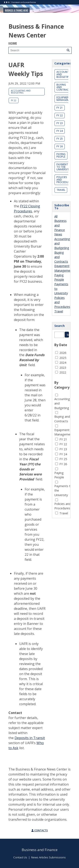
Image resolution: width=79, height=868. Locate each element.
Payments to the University (63, 167)
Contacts (40, 830)
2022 (63, 372)
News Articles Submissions (48, 857)
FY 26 (60, 146)
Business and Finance (40, 850)
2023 (63, 368)
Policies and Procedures (64, 180)
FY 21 (60, 108)
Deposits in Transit (30, 738)
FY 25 (60, 139)
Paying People (61, 155)
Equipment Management (65, 99)
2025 (63, 358)
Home (13, 43)
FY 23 (60, 123)
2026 (63, 353)
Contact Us (20, 857)
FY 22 (14, 100)
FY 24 (60, 131)
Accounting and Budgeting (21, 92)
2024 (63, 363)
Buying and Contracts (64, 87)
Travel (61, 190)
